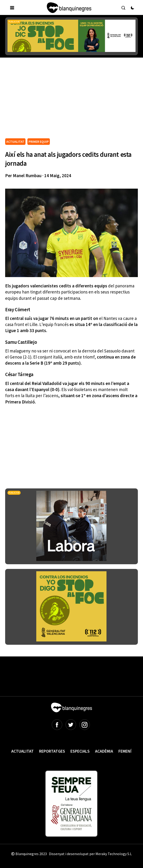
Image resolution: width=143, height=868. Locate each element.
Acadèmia (104, 751)
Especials (80, 751)
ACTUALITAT (15, 142)
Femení (125, 751)
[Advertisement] (74, 102)
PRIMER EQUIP (39, 142)
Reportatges (52, 751)
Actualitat (22, 751)
